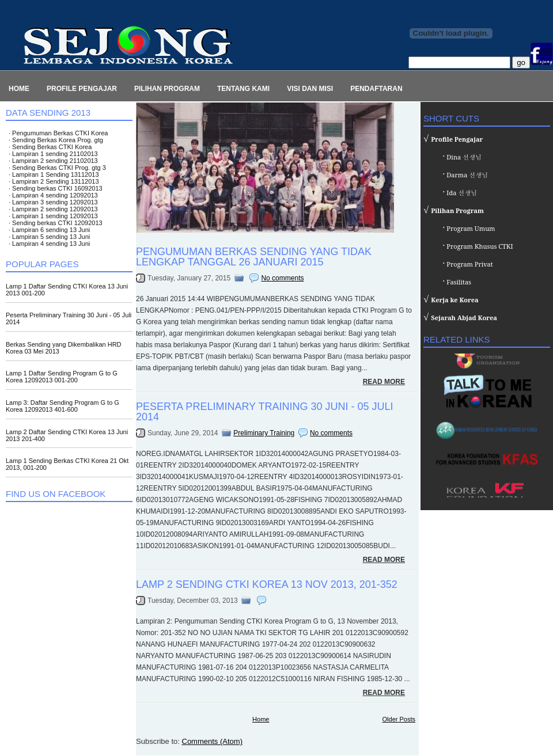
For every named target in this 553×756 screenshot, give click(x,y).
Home (19, 89)
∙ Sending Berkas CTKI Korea (50, 147)
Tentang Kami (243, 89)
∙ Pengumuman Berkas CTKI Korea (58, 133)
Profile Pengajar (82, 89)
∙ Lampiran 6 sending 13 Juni (49, 230)
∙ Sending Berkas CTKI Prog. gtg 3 (57, 168)
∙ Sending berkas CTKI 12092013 (56, 223)
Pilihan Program (167, 89)
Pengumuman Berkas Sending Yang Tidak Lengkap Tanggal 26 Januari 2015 (254, 257)
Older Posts (399, 719)
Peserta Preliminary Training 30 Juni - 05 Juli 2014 (264, 412)
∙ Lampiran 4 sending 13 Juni (49, 244)
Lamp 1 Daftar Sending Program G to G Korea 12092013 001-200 (62, 377)
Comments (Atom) (212, 741)
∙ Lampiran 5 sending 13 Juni (49, 237)
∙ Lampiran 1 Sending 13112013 (54, 174)
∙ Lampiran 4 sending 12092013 (53, 195)
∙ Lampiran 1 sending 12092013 (53, 216)
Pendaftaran (376, 89)
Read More (384, 382)
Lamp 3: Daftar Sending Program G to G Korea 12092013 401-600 (63, 406)
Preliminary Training (264, 433)
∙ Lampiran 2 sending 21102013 (53, 161)
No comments (282, 278)
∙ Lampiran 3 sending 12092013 (53, 202)
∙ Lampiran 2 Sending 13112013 (54, 181)
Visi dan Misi (310, 89)
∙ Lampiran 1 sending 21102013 (53, 154)
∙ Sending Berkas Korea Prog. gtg (56, 140)
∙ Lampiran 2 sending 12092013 (53, 209)
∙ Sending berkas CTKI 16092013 (56, 188)
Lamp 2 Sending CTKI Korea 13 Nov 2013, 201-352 (267, 584)
